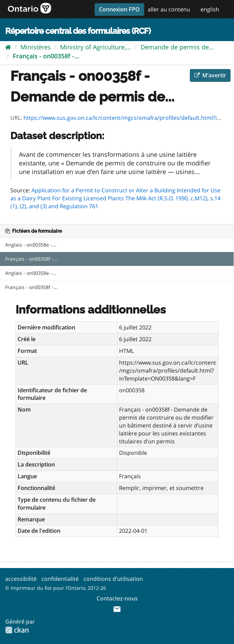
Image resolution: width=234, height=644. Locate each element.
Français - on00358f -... (46, 56)
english (210, 9)
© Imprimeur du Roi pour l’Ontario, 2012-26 (56, 588)
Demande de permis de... (177, 47)
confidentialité (60, 579)
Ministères (36, 47)
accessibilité (21, 579)
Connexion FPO (119, 9)
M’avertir (210, 75)
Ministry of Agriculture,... (96, 47)
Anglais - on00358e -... (31, 245)
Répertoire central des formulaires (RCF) (78, 31)
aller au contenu (169, 9)
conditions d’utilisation (113, 579)
